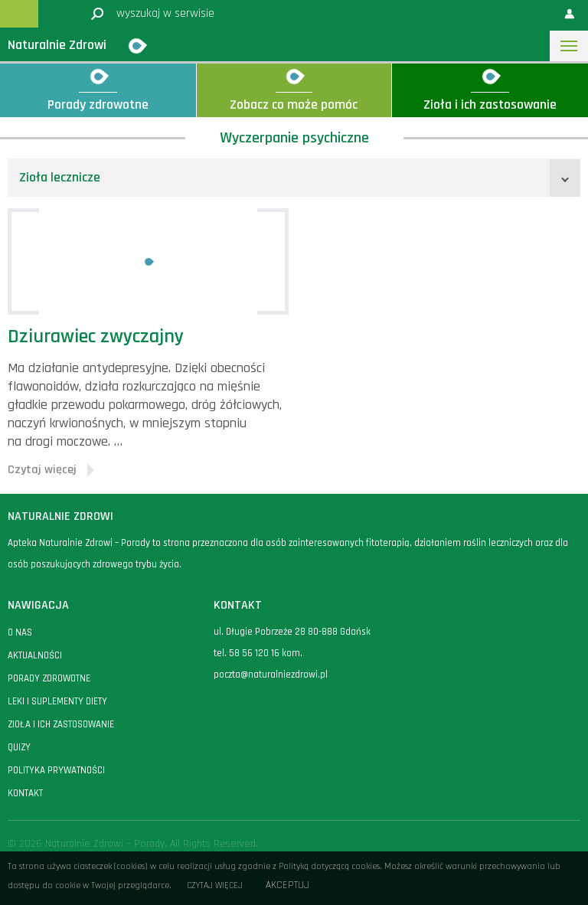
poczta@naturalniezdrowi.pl (271, 675)
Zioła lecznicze (60, 177)
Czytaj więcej (215, 885)
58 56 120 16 (254, 653)
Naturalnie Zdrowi (57, 45)
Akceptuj (287, 885)
